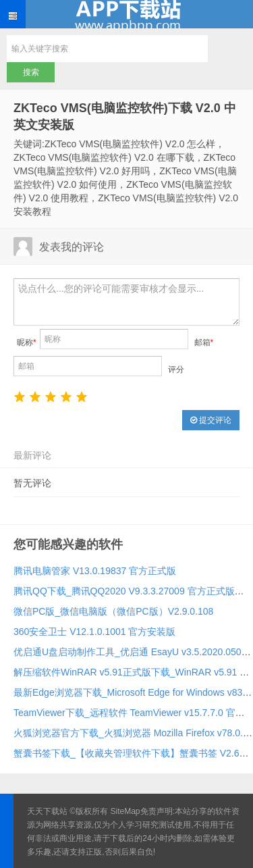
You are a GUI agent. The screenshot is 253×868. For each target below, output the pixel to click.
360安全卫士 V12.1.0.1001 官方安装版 (94, 632)
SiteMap (125, 811)
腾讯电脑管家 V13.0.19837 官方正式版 (95, 571)
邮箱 (204, 342)
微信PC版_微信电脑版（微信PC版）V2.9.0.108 (113, 611)
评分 (176, 369)
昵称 (27, 342)
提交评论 (211, 420)
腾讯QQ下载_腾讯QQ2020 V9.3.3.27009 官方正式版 (124, 591)
